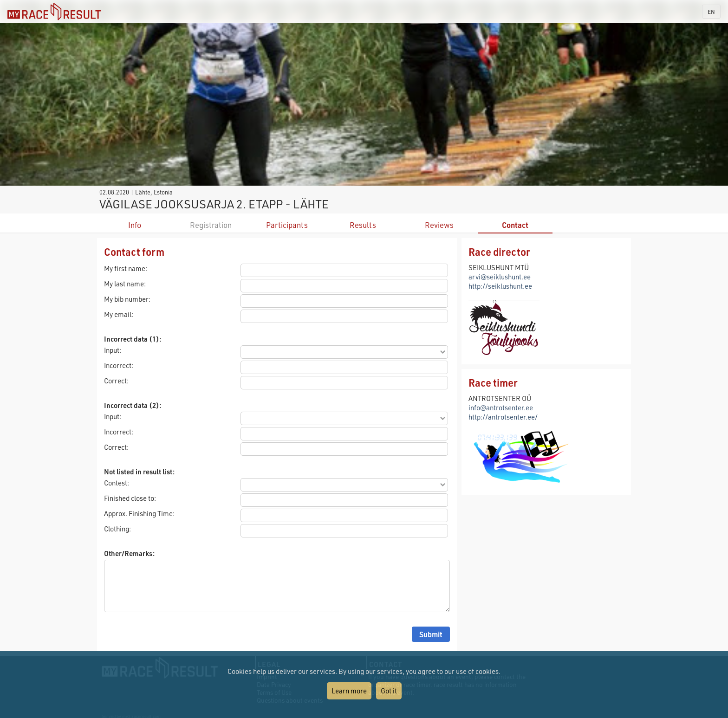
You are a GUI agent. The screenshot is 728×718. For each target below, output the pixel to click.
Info (135, 225)
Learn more (349, 691)
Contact (515, 225)
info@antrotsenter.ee (501, 408)
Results (363, 225)
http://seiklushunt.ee (500, 286)
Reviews (439, 225)
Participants (287, 225)
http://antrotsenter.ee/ (503, 417)
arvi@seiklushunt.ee (500, 277)
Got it (389, 691)
